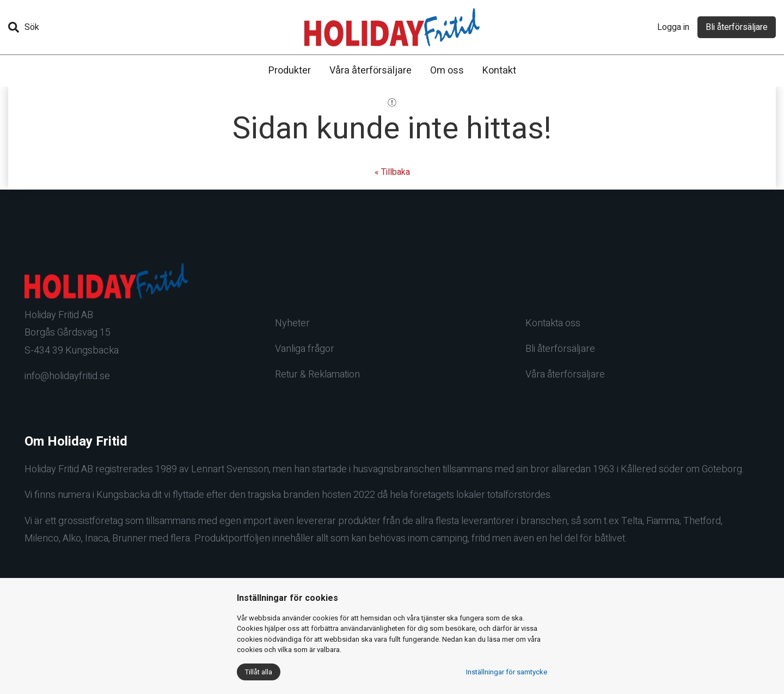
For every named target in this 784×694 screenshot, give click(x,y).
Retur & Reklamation (317, 375)
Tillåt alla (259, 672)
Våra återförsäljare (370, 71)
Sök (24, 27)
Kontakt (499, 71)
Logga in (673, 27)
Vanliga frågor (305, 349)
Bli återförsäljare (737, 27)
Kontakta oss (553, 323)
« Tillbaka (392, 172)
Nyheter (292, 323)
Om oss (447, 71)
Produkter (290, 71)
